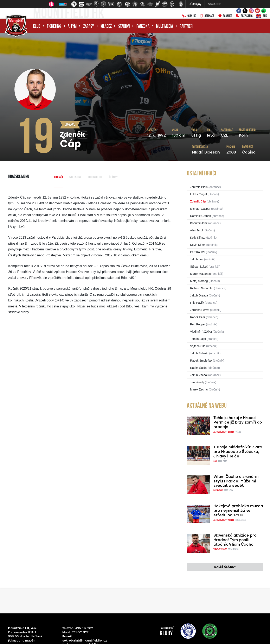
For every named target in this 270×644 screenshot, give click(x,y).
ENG (262, 16)
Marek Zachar (199, 389)
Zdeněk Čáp (198, 201)
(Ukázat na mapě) (21, 641)
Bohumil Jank (199, 223)
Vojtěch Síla (198, 346)
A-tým (72, 27)
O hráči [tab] (58, 177)
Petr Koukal (198, 252)
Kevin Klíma (198, 245)
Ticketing (54, 27)
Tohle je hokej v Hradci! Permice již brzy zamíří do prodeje (238, 422)
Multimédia (165, 27)
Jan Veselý (197, 382)
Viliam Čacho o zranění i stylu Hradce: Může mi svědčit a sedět (236, 481)
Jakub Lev (197, 259)
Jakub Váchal (199, 375)
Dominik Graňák (200, 216)
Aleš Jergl (196, 230)
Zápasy (89, 27)
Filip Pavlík (197, 303)
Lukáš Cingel (198, 194)
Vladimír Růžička (201, 332)
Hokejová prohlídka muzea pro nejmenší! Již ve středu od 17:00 (238, 511)
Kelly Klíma (197, 238)
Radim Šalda (198, 368)
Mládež (106, 27)
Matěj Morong (199, 281)
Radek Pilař (198, 317)
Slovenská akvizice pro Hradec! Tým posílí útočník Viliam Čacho (235, 540)
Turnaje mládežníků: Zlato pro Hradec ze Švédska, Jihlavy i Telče (238, 452)
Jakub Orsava (199, 295)
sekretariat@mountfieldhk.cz (85, 641)
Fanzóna (143, 27)
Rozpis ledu (244, 16)
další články (225, 567)
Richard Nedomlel (202, 288)
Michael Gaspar (200, 209)
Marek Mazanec (200, 274)
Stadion (124, 27)
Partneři (186, 27)
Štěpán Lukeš (199, 267)
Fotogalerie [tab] (95, 177)
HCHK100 (189, 16)
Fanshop (225, 16)
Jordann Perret (200, 310)
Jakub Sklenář (199, 353)
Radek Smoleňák (201, 361)
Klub (37, 27)
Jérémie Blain (199, 187)
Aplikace (207, 16)
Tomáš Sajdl (198, 339)
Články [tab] (113, 177)
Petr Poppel (198, 324)
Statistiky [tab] (75, 177)
